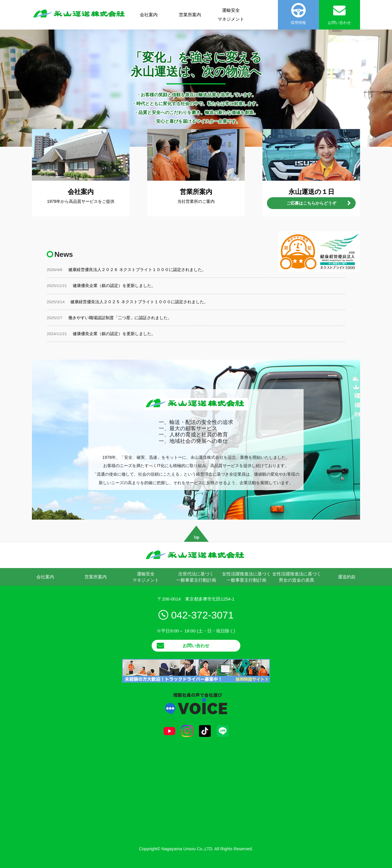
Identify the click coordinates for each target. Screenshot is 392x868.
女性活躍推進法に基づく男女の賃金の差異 (297, 577)
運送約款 (347, 577)
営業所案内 (190, 15)
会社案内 (149, 15)
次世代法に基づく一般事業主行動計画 (196, 577)
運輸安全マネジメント (231, 15)
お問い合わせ (196, 646)
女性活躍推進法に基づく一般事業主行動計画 (246, 577)
